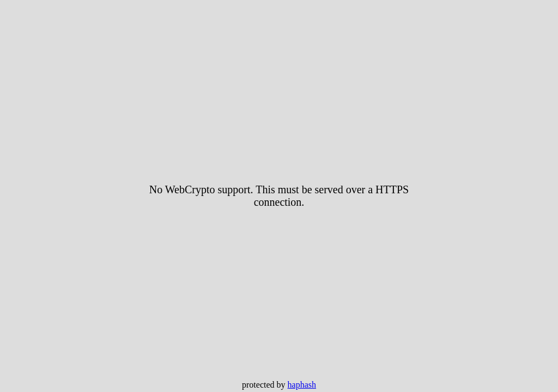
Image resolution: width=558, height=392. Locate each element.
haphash (302, 385)
